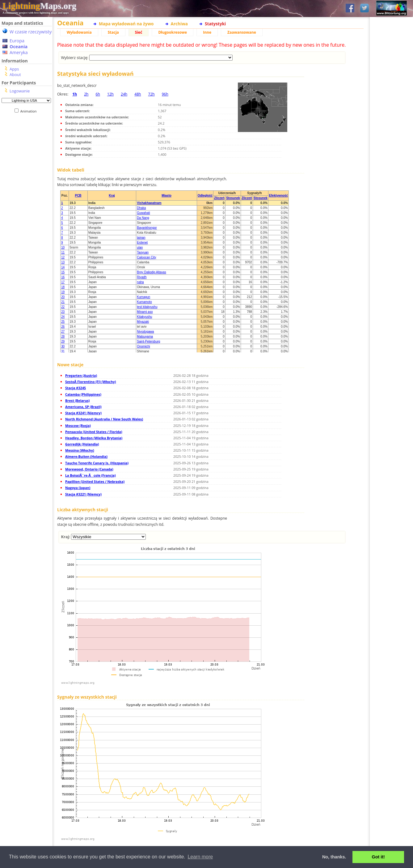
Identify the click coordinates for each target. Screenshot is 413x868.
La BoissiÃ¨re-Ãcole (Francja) (91, 475)
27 (63, 332)
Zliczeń (219, 198)
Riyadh (142, 277)
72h (152, 94)
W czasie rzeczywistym (33, 32)
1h (75, 94)
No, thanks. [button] (334, 857)
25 (63, 322)
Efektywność (278, 196)
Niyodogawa (145, 332)
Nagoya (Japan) (78, 488)
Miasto (166, 196)
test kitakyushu (147, 307)
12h (110, 94)
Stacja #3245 (76, 388)
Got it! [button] (378, 857)
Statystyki (215, 24)
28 (63, 336)
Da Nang (143, 218)
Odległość (205, 196)
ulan (140, 247)
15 (63, 272)
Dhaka (141, 208)
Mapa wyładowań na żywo (126, 24)
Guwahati (143, 213)
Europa (17, 41)
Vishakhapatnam (149, 203)
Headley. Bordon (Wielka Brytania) (94, 438)
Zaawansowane (242, 32)
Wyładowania (79, 32)
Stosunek (233, 198)
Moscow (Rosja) (78, 425)
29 (63, 341)
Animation (30, 111)
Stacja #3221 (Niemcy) (83, 494)
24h (124, 94)
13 (63, 262)
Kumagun (143, 297)
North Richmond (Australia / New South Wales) (104, 419)
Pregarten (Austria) (81, 375)
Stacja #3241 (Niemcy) (83, 413)
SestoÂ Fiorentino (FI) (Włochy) (91, 382)
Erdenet (142, 243)
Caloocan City (146, 257)
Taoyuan (143, 252)
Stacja (113, 32)
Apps (14, 69)
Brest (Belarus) (78, 400)
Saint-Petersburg (148, 341)
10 (63, 247)
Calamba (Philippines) (83, 394)
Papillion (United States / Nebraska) (95, 481)
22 (63, 307)
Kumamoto (144, 302)
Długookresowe (173, 32)
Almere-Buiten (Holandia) (86, 456)
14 (63, 267)
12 (63, 257)
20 (63, 297)
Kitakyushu (144, 317)
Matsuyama (145, 336)
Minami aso (145, 312)
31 (63, 351)
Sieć (139, 32)
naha (140, 282)
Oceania (19, 47)
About (15, 74)
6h (98, 94)
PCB (78, 196)
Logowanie (20, 91)
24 (63, 317)
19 (63, 292)
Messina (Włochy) (80, 450)
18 (63, 287)
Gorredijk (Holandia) (82, 444)
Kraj (112, 196)
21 (63, 302)
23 (63, 312)
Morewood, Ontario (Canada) (89, 469)
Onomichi (143, 346)
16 (63, 277)
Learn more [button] (200, 857)
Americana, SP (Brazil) (83, 407)
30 (63, 346)
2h (86, 94)
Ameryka (19, 52)
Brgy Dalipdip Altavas (152, 272)
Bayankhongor (147, 228)
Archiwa (179, 24)
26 (63, 327)
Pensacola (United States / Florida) (94, 432)
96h (165, 94)
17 (63, 282)
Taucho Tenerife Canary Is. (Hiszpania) (97, 463)
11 (63, 252)
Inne (207, 32)
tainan (141, 238)
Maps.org (39, 6)
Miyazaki (143, 322)
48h (138, 94)
